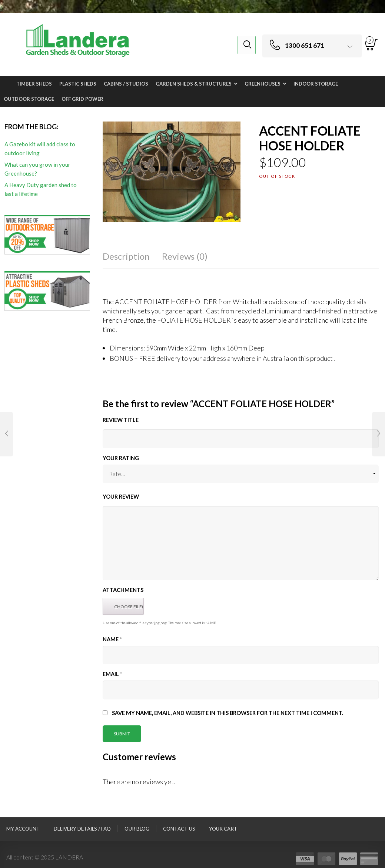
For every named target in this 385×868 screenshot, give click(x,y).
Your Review (121, 497)
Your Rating (121, 458)
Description (126, 256)
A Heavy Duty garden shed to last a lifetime (41, 189)
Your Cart (223, 829)
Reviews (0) (185, 256)
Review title (121, 420)
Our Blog (137, 829)
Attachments (123, 590)
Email (112, 674)
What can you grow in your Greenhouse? (37, 169)
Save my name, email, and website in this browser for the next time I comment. (228, 713)
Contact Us (179, 829)
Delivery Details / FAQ (82, 829)
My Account (23, 829)
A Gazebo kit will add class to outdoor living (40, 149)
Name (112, 639)
